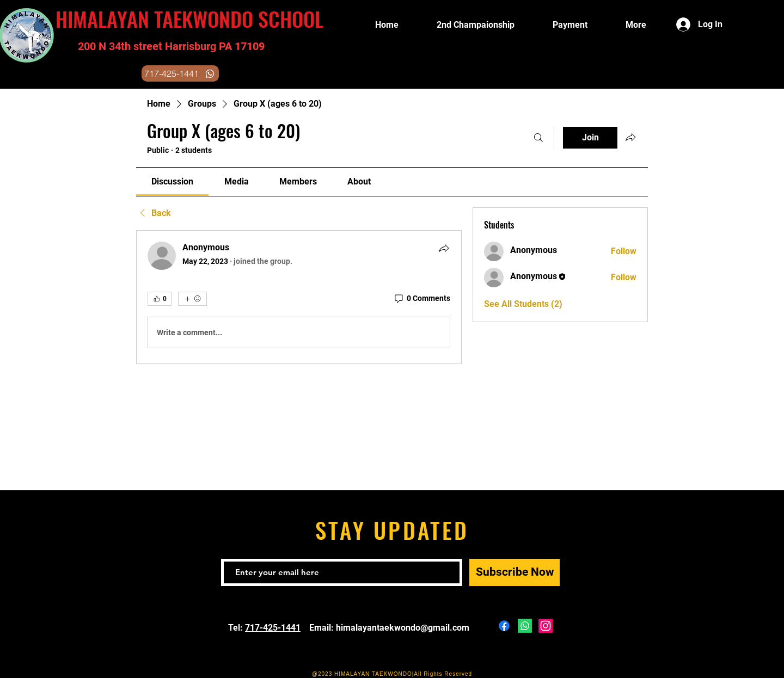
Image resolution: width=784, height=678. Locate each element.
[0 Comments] (422, 299)
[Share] (444, 248)
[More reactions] (192, 299)
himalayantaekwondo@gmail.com (403, 628)
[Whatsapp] (525, 626)
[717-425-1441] (180, 73)
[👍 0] (160, 299)
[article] (299, 297)
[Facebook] (504, 626)
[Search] (538, 138)
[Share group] (630, 137)
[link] (172, 181)
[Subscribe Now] (514, 572)
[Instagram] (546, 626)
